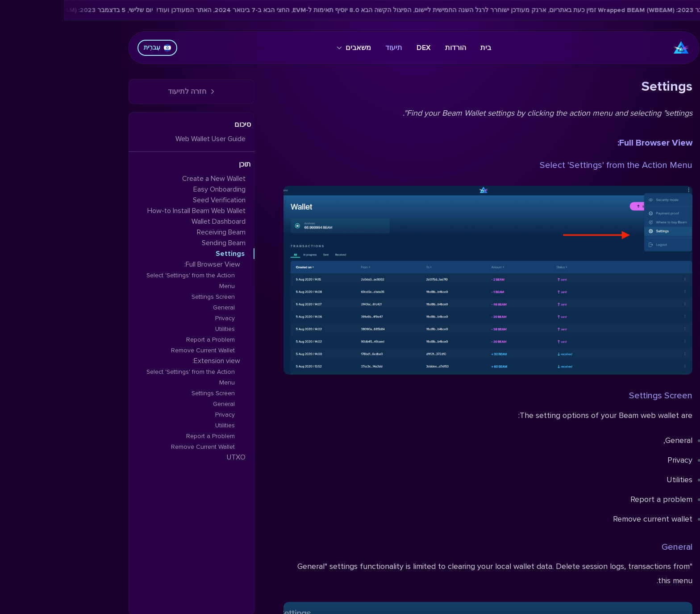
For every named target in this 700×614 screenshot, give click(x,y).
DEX (360, 48)
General (613, 547)
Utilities (161, 329)
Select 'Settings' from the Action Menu (552, 165)
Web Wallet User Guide (147, 139)
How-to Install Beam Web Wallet (133, 211)
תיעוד (330, 48)
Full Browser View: (591, 143)
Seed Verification (155, 200)
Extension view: (152, 361)
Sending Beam (160, 243)
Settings (166, 254)
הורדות (392, 48)
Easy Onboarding (156, 189)
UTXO (172, 457)
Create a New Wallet (150, 179)
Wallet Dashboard (155, 221)
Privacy (161, 318)
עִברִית (94, 48)
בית (422, 48)
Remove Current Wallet (139, 350)
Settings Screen (597, 396)
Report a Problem (147, 340)
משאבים (290, 48)
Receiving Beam (157, 232)
